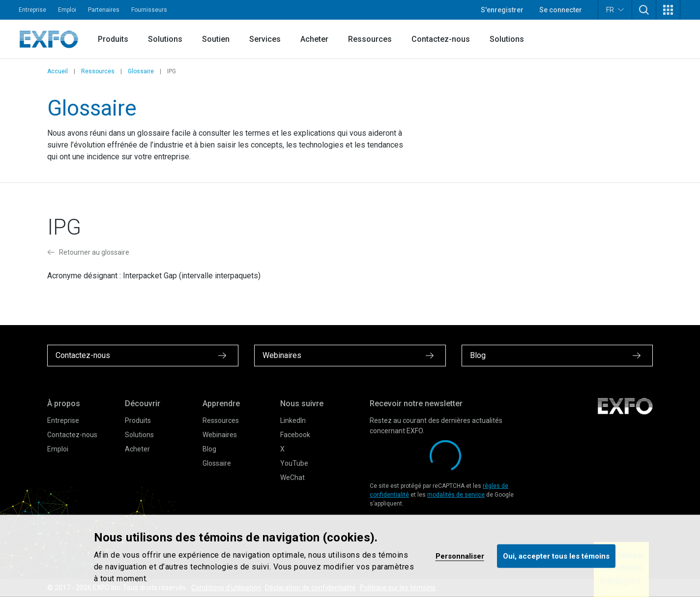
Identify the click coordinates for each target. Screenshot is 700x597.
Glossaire (141, 71)
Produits (113, 39)
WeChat (292, 478)
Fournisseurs (149, 10)
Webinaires (220, 435)
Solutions (165, 39)
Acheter (314, 39)
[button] (644, 10)
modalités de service (456, 495)
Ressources (370, 39)
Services (265, 39)
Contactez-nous (441, 39)
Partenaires (104, 10)
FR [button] (615, 10)
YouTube (294, 463)
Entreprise (32, 10)
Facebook (295, 435)
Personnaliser (460, 556)
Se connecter (561, 10)
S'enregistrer (502, 10)
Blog (209, 449)
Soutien (216, 39)
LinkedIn (293, 420)
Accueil (58, 71)
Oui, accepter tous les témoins (556, 556)
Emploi (67, 10)
